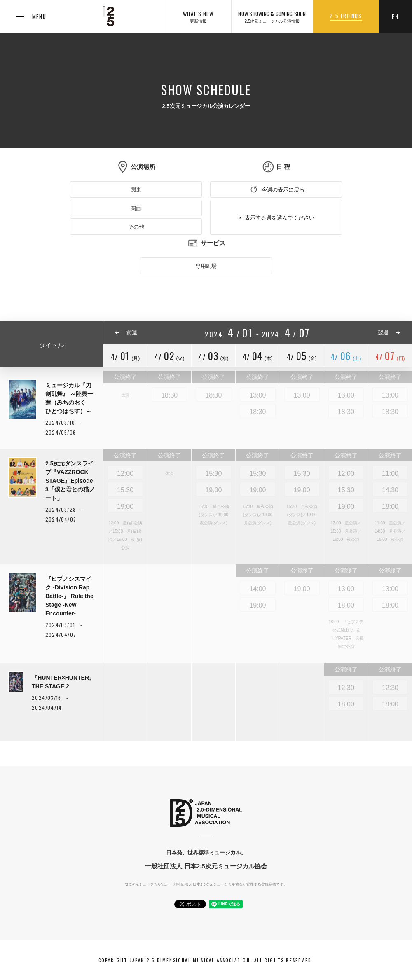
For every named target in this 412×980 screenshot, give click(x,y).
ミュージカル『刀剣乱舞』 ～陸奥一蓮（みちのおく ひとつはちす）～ (69, 398)
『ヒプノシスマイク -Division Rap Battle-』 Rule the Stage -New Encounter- (69, 596)
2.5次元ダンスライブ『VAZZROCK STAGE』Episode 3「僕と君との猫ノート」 (70, 481)
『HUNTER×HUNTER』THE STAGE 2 (63, 682)
